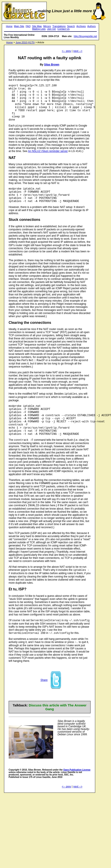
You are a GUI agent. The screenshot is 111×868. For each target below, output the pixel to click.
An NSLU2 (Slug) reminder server (48, 161)
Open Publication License (77, 796)
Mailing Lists (39, 29)
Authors (91, 26)
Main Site (19, 26)
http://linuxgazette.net (85, 36)
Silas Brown (52, 65)
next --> (78, 51)
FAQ (28, 26)
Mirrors (47, 26)
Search (71, 26)
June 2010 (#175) (25, 42)
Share (44, 706)
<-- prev (67, 51)
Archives (81, 26)
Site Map (37, 26)
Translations (59, 26)
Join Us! (52, 29)
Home (9, 26)
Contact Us (63, 29)
